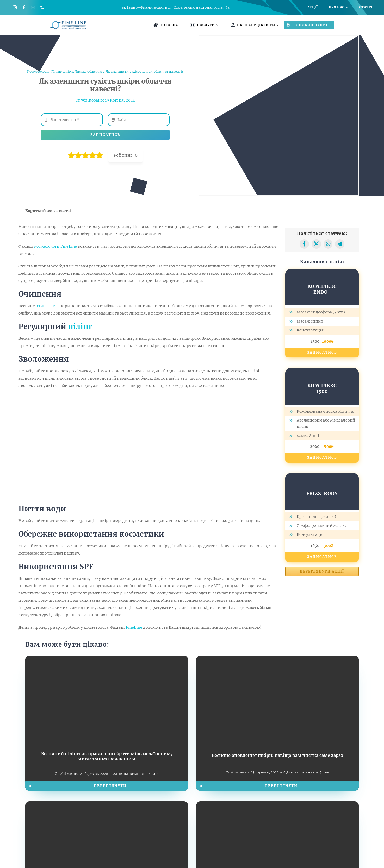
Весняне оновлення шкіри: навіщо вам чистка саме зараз (277, 755)
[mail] (33, 7)
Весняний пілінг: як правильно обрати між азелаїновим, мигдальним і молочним (107, 756)
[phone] (42, 7)
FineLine (134, 627)
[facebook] (24, 7)
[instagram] (15, 7)
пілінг (80, 326)
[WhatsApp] (328, 244)
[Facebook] (304, 244)
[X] (316, 244)
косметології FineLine (55, 246)
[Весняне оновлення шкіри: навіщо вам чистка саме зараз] (278, 659)
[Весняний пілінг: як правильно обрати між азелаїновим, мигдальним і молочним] (107, 659)
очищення (46, 306)
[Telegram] (340, 244)
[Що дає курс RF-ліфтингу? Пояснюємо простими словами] (107, 805)
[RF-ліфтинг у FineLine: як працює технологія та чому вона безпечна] (278, 805)
